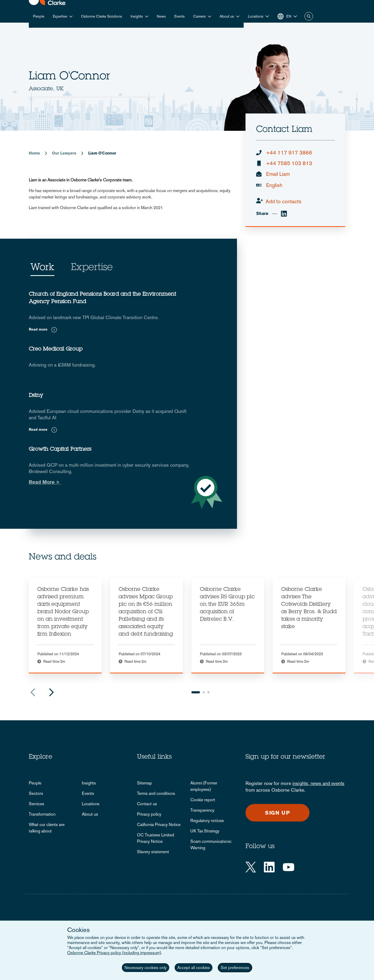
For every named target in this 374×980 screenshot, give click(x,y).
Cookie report (203, 800)
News (161, 16)
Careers (200, 16)
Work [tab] (42, 268)
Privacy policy (149, 814)
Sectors (36, 793)
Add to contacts (283, 201)
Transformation (42, 814)
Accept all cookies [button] (194, 968)
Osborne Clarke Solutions (102, 16)
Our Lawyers (64, 153)
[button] (258, 16)
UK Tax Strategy (205, 831)
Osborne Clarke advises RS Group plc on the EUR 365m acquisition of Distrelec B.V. (227, 605)
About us (227, 16)
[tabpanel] (65, 625)
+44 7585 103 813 (289, 163)
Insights (137, 16)
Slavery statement (153, 852)
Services (37, 804)
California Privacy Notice (159, 825)
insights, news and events (318, 783)
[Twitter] (251, 867)
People (39, 16)
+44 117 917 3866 (289, 153)
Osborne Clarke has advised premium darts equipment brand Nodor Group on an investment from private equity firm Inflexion (63, 612)
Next (51, 692)
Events (180, 16)
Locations (91, 804)
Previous (33, 692)
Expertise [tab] (92, 268)
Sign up (278, 813)
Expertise (60, 16)
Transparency (202, 810)
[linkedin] (284, 214)
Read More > (45, 482)
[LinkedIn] (269, 867)
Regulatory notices (207, 821)
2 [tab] (204, 692)
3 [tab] (208, 692)
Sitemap (144, 783)
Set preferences (235, 968)
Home (34, 153)
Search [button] (309, 16)
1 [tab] (196, 692)
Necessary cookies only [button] (146, 968)
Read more (38, 329)
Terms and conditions (156, 793)
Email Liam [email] (278, 174)
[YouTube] (289, 867)
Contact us (147, 804)
